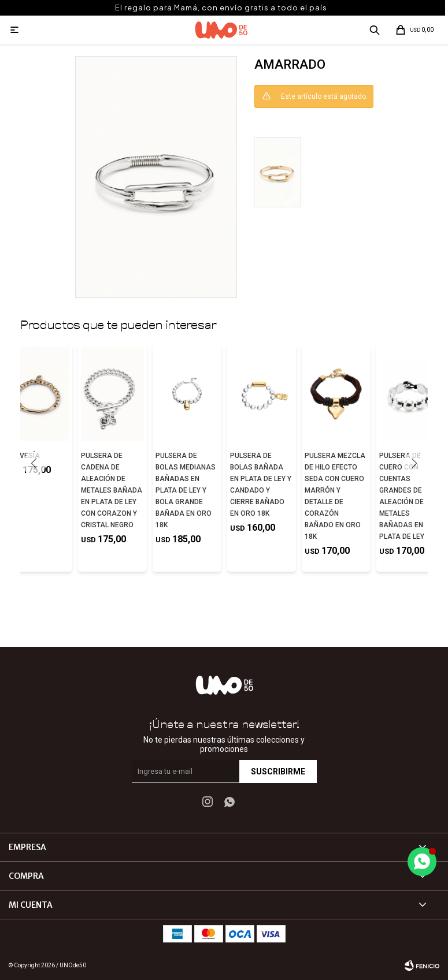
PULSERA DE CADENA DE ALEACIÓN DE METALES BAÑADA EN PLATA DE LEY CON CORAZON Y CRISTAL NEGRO (112, 490)
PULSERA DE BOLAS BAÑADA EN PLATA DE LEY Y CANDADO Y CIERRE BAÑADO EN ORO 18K (261, 485)
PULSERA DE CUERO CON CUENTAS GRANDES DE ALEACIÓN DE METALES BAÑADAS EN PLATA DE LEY (402, 496)
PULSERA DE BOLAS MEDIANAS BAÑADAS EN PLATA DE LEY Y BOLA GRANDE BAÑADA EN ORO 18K (186, 490)
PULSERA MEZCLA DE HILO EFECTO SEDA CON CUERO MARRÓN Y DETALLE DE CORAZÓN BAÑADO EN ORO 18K (335, 496)
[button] (414, 464)
